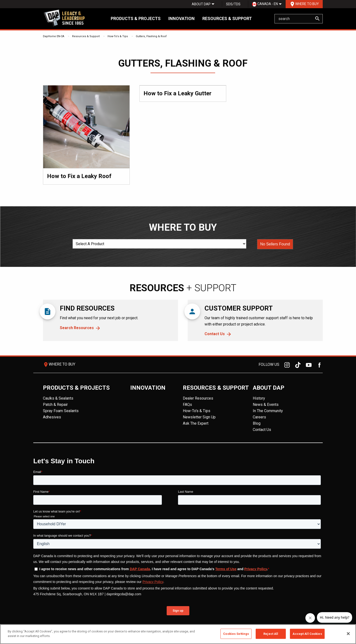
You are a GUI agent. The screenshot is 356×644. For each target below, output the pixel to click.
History (259, 398)
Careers (259, 417)
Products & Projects (136, 18)
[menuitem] (201, 4)
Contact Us (215, 334)
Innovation (181, 18)
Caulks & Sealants (58, 398)
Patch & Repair (55, 405)
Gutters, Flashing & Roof (151, 36)
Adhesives (52, 417)
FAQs (187, 405)
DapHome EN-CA (54, 36)
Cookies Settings (236, 634)
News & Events (266, 405)
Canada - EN (265, 4)
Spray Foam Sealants (61, 411)
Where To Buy (304, 4)
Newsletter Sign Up (199, 417)
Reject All (271, 634)
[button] (275, 244)
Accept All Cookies (307, 634)
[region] (178, 634)
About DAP (201, 4)
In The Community (268, 411)
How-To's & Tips (118, 36)
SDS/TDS (233, 4)
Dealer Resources (198, 398)
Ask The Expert (196, 423)
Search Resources (77, 328)
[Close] (348, 634)
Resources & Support (227, 18)
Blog (257, 423)
